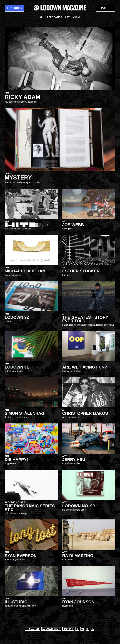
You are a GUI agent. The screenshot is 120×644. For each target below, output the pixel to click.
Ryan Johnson (78, 602)
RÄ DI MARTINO (78, 556)
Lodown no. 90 (78, 506)
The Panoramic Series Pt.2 (30, 508)
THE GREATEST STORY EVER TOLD (85, 319)
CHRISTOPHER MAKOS (85, 413)
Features (14, 8)
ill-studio (16, 602)
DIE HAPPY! (16, 460)
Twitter (87, 629)
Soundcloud (92, 629)
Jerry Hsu (74, 460)
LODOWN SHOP (51, 629)
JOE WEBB (73, 225)
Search (32, 629)
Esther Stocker (81, 271)
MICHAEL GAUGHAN (25, 271)
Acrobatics (54, 17)
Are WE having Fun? (85, 367)
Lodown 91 (17, 367)
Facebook (77, 629)
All (42, 17)
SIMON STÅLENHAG (25, 413)
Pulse (106, 8)
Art (67, 17)
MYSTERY (18, 178)
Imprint (68, 629)
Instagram (82, 629)
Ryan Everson (21, 556)
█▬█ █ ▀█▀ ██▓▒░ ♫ (26, 225)
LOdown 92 (17, 317)
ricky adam (22, 97)
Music (76, 17)
